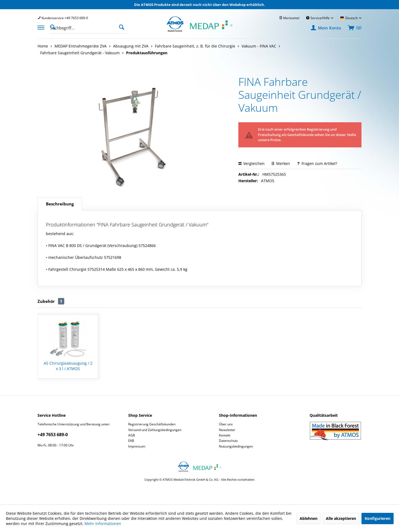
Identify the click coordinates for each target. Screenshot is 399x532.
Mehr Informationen (103, 523)
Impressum (137, 446)
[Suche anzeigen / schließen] (54, 27)
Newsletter (227, 430)
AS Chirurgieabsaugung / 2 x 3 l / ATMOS (68, 366)
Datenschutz (228, 441)
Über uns (226, 424)
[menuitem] (63, 18)
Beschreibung (60, 204)
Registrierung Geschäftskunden (152, 424)
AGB (132, 435)
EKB (131, 441)
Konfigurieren (378, 518)
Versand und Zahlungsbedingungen (155, 430)
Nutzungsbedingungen (236, 446)
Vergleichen (251, 163)
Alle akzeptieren (341, 518)
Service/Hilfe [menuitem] (318, 18)
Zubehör (51, 301)
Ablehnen (309, 518)
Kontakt (225, 435)
